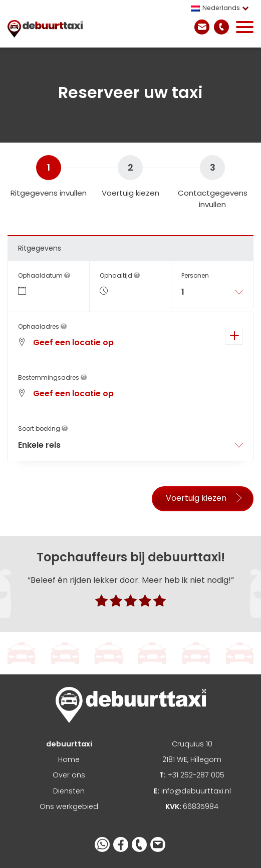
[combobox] (212, 296)
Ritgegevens (40, 248)
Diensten (69, 791)
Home (69, 759)
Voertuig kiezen (205, 498)
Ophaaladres (42, 326)
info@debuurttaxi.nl (192, 791)
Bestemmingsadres (52, 377)
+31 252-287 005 (192, 775)
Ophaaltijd (120, 275)
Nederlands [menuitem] (221, 8)
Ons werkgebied (69, 806)
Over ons (69, 775)
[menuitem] (222, 8)
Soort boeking (43, 428)
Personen (195, 275)
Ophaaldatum (44, 275)
